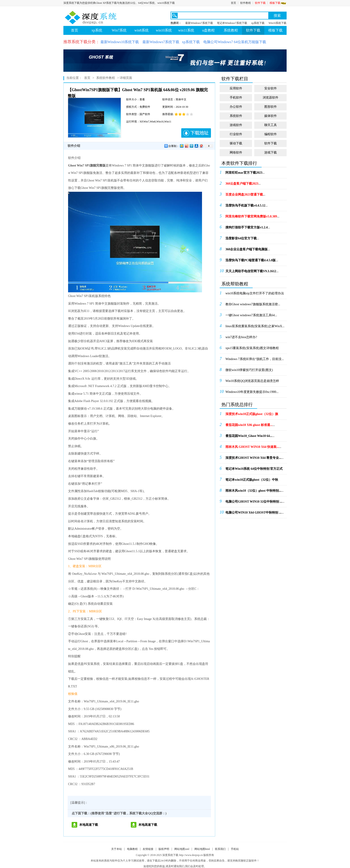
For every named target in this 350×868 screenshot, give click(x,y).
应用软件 (236, 88)
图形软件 (271, 107)
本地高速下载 (89, 825)
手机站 (235, 849)
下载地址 (196, 133)
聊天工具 (271, 125)
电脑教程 (132, 849)
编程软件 (271, 134)
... (245, 173)
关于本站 (117, 849)
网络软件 (236, 153)
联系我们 (220, 849)
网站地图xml (182, 849)
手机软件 (236, 98)
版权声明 (164, 849)
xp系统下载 (258, 23)
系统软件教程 (106, 78)
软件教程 (246, 3)
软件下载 (260, 3)
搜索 (277, 16)
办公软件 (236, 107)
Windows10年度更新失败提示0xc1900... (252, 392)
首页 (233, 3)
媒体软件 (271, 116)
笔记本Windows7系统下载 (232, 23)
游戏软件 (236, 125)
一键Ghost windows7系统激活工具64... (251, 315)
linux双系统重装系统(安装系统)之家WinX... (255, 326)
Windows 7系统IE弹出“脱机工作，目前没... (255, 359)
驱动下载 (236, 143)
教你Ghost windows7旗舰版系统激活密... (253, 304)
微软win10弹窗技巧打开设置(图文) (249, 370)
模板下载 (278, 3)
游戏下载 (271, 153)
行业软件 (236, 134)
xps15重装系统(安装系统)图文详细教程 (252, 348)
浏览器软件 (271, 98)
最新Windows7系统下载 (199, 23)
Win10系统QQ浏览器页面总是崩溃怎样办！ (252, 382)
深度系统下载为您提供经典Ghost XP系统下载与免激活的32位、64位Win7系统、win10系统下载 (119, 3)
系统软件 (236, 116)
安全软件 (271, 88)
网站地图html (202, 849)
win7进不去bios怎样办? (241, 337)
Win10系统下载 (277, 23)
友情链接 (148, 849)
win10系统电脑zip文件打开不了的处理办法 (255, 293)
